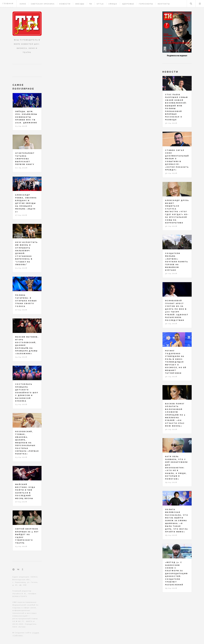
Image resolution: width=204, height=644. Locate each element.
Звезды (80, 4)
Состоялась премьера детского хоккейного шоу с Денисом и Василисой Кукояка (27, 393)
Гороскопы (146, 4)
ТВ (91, 4)
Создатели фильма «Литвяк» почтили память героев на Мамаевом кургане (177, 262)
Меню (200, 4)
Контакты (164, 4)
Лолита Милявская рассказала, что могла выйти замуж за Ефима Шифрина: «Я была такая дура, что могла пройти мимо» (177, 521)
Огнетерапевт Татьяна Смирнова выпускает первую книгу (25, 159)
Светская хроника (43, 4)
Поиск (191, 4)
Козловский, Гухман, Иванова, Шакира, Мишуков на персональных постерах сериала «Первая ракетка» (27, 443)
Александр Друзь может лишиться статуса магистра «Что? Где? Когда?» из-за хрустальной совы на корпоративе (177, 212)
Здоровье (128, 4)
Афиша (113, 4)
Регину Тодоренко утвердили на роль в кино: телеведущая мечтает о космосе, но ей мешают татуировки (176, 362)
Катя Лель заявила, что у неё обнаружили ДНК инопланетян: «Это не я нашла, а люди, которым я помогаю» (176, 468)
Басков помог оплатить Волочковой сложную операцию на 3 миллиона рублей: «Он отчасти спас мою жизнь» (175, 415)
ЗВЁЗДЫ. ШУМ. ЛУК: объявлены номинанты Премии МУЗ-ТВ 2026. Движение (26, 117)
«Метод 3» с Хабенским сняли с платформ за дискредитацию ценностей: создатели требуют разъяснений (176, 574)
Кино (23, 4)
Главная (8, 4)
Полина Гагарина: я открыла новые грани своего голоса (26, 301)
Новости (65, 4)
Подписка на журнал (177, 55)
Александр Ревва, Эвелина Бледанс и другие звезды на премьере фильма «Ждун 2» (26, 203)
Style (100, 4)
